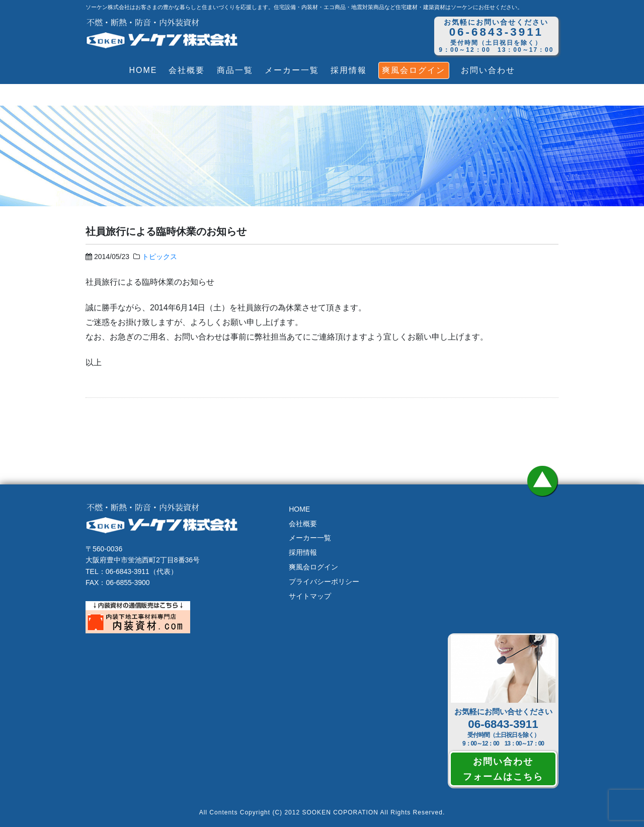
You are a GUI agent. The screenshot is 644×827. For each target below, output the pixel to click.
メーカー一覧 (292, 70)
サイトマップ (310, 596)
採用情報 (349, 70)
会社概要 (187, 70)
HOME (143, 70)
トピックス (159, 257)
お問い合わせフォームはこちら (503, 769)
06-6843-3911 (503, 724)
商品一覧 (235, 70)
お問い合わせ (488, 70)
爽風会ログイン (414, 70)
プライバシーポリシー (324, 582)
